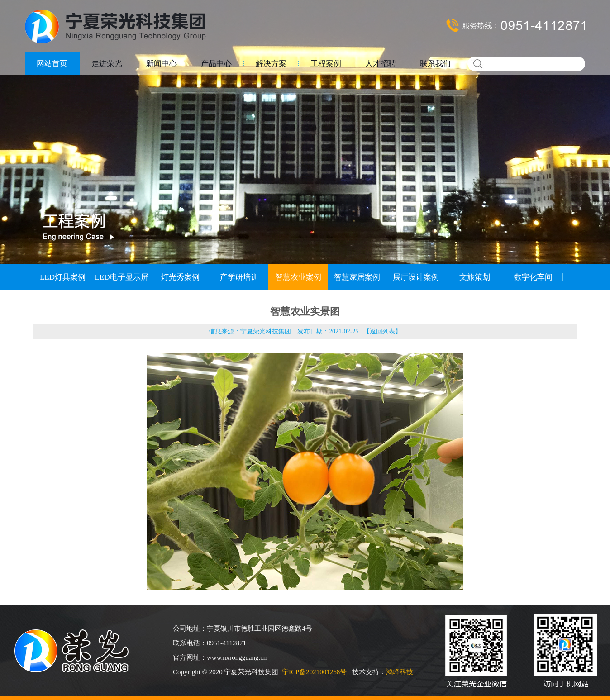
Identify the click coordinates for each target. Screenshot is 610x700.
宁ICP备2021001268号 (314, 672)
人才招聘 (381, 64)
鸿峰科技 (400, 672)
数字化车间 (533, 277)
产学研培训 (239, 277)
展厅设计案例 (416, 277)
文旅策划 (475, 277)
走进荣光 (107, 64)
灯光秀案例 (180, 277)
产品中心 (216, 64)
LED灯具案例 (63, 277)
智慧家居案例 (357, 277)
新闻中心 (162, 64)
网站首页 (52, 64)
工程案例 (326, 64)
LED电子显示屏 (121, 277)
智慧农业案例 (298, 277)
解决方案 (271, 64)
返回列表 (382, 331)
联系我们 (435, 64)
